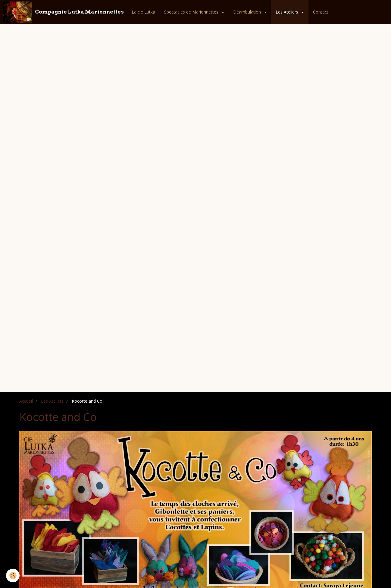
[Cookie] (13, 576)
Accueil (26, 401)
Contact (321, 12)
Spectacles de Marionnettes (192, 12)
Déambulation (248, 12)
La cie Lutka (143, 12)
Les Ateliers (288, 12)
